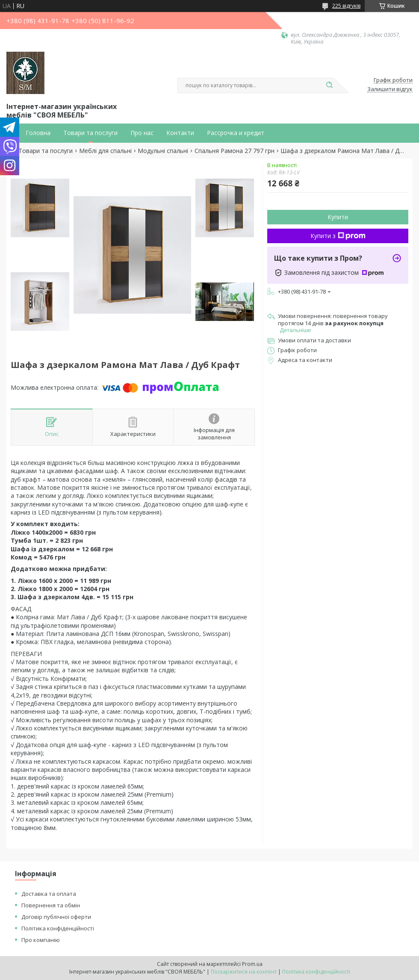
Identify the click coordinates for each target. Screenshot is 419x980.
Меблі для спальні (105, 151)
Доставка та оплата (49, 894)
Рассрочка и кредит (236, 133)
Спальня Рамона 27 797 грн (235, 151)
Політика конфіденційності (58, 928)
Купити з (338, 236)
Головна (38, 133)
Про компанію (41, 940)
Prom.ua (252, 964)
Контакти (180, 133)
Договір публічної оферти (56, 917)
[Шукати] (329, 85)
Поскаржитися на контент (244, 972)
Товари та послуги (90, 133)
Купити (338, 217)
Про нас (142, 133)
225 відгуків (346, 6)
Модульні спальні (163, 151)
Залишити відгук (390, 89)
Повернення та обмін (51, 905)
